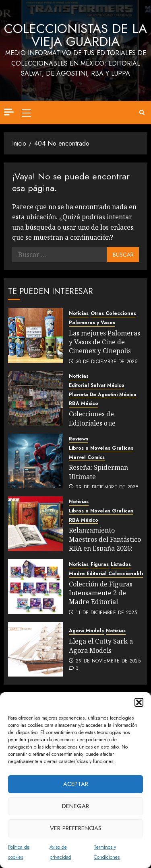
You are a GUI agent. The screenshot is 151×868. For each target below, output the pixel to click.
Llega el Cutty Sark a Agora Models (101, 646)
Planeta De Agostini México (103, 395)
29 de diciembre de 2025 (107, 487)
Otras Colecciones (113, 314)
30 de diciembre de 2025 (107, 362)
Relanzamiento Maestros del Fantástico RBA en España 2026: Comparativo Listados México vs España (105, 548)
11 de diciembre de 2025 (106, 613)
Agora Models (86, 631)
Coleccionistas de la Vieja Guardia (75, 35)
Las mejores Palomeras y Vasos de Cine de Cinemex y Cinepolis (104, 342)
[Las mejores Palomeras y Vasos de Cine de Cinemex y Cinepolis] (35, 335)
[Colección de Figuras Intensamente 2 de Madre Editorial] (35, 586)
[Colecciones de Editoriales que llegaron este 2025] (35, 398)
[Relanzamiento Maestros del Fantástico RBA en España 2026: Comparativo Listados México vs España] (35, 524)
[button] (139, 702)
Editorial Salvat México (97, 386)
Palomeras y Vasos (92, 323)
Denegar (75, 806)
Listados (121, 565)
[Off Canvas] (9, 112)
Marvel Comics (87, 458)
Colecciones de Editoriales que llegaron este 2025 (97, 423)
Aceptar (76, 784)
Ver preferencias (76, 828)
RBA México (84, 404)
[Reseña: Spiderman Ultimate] (35, 461)
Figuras (100, 565)
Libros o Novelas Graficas (101, 448)
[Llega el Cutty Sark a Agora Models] (35, 649)
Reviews (79, 439)
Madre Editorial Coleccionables (108, 574)
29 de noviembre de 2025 (108, 661)
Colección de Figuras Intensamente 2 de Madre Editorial (101, 593)
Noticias (79, 314)
